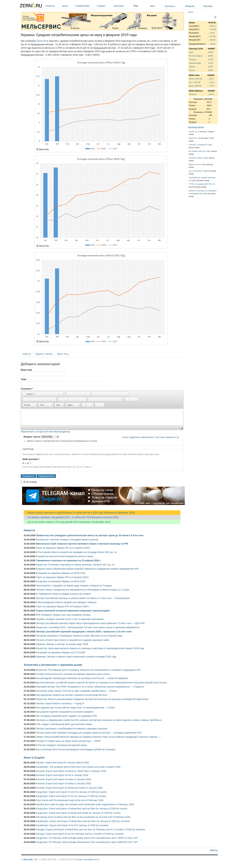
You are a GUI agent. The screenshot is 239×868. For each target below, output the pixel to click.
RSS (152, 6)
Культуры (123, 6)
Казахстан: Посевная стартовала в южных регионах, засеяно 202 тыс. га (75, 565)
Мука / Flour (63, 354)
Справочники (85, 6)
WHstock (193, 94)
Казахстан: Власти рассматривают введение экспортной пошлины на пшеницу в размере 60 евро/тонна (92, 699)
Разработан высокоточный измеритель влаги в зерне (65, 556)
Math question (31, 459)
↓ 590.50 (212, 40)
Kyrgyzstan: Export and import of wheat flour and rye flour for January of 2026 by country (82, 809)
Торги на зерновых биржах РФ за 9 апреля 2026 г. (63, 577)
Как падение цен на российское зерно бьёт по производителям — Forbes (75, 708)
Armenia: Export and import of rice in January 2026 (62, 775)
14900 (211, 52)
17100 (211, 63)
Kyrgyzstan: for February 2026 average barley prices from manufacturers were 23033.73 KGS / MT (87, 838)
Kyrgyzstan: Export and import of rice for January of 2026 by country (71, 796)
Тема (23, 379)
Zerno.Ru (41, 41)
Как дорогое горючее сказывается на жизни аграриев (65, 712)
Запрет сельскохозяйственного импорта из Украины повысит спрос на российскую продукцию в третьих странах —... (99, 737)
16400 (211, 67)
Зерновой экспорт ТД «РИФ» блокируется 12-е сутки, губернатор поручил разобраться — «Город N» (90, 687)
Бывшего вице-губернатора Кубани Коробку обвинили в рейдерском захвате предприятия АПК (87, 569)
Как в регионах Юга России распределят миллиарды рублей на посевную (76, 749)
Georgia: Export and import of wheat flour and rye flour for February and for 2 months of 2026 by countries (91, 829)
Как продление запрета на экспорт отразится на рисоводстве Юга (72, 695)
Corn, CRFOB (195, 82)
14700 (211, 59)
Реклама (208, 6)
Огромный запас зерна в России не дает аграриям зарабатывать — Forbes (76, 691)
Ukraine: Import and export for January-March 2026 (62, 763)
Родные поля (194, 164)
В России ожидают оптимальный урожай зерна (61, 745)
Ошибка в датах (195, 158)
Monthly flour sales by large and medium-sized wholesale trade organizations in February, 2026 (85, 804)
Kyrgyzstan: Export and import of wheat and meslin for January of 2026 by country (78, 813)
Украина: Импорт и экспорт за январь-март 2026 (62, 644)
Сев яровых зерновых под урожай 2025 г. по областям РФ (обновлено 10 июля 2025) (71, 517)
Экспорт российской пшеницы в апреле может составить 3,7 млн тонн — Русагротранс (83, 598)
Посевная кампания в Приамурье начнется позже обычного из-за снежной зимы (79, 636)
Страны (104, 6)
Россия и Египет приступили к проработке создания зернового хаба (73, 640)
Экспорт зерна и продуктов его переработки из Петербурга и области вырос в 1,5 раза (83, 590)
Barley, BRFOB (195, 86)
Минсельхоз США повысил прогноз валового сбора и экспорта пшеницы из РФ (82, 544)
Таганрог (193, 59)
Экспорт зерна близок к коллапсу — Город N (60, 703)
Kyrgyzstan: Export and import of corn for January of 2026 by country (71, 792)
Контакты (170, 6)
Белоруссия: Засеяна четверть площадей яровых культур (67, 540)
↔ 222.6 (211, 82)
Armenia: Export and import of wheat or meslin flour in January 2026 (71, 771)
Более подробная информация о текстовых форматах (149, 437)
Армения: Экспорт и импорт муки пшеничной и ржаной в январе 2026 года (76, 657)
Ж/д (136, 6)
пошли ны (193, 132)
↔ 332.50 (213, 29)
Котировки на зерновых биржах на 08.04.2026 (61, 581)
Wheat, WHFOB (196, 79)
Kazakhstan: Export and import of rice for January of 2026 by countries (72, 825)
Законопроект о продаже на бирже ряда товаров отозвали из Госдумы (74, 586)
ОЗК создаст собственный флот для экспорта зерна (64, 724)
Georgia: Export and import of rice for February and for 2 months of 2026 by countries (80, 834)
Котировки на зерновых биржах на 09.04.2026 (61, 573)
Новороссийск (195, 63)
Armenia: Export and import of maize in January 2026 (63, 779)
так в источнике (195, 171)
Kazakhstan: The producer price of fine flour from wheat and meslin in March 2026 (78, 767)
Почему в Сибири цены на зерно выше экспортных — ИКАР (68, 741)
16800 (211, 70)
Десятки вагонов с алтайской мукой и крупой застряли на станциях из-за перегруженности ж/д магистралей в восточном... (102, 683)
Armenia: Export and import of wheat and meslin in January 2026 (69, 788)
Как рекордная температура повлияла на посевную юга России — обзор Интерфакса (82, 678)
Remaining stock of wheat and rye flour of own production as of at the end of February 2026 (83, 817)
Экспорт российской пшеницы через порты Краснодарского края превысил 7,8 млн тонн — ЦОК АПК (90, 623)
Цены (68, 6)
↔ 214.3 (211, 86)
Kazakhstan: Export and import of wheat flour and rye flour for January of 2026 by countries (83, 821)
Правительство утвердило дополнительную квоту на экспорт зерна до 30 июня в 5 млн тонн (90, 535)
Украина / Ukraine (44, 354)
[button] (28, 394)
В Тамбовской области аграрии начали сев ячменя (63, 594)
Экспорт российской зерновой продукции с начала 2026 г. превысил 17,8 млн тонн (84, 632)
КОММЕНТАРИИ (196, 127)
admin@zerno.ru (91, 859)
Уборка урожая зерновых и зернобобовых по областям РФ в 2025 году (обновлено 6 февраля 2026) (79, 513)
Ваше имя (26, 370)
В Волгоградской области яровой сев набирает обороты (66, 602)
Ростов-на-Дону (196, 56)
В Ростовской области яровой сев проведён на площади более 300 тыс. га (76, 552)
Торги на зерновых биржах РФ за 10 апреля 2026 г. (63, 548)
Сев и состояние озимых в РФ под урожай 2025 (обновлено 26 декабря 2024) (67, 522)
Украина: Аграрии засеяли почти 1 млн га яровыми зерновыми (70, 619)
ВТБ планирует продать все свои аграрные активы (63, 615)
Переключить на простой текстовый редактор (45, 432)
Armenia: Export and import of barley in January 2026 (63, 783)
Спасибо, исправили (197, 145)
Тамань (192, 67)
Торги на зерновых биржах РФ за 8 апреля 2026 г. (63, 606)
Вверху (214, 850)
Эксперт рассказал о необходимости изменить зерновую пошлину (72, 729)
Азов (191, 52)
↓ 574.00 (212, 36)
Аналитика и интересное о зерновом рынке (53, 665)
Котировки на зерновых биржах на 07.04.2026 (61, 652)
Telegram (190, 6)
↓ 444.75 (212, 26)
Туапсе (192, 70)
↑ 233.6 (210, 79)
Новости (53, 6)
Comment (27, 389)
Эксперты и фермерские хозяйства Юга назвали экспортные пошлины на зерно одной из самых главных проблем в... (100, 720)
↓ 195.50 (212, 44)
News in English (34, 758)
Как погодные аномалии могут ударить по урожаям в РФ (66, 716)
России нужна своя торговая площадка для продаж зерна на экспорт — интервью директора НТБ (89, 733)
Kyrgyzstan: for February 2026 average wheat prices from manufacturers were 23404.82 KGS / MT (87, 842)
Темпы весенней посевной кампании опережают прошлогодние (73, 611)
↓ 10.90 (212, 33)
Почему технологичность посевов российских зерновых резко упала (73, 674)
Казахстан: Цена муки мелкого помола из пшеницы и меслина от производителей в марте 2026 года (90, 648)
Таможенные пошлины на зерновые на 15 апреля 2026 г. (69, 560)
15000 (211, 56)
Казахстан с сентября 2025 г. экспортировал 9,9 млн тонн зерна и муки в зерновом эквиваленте (88, 627)
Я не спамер (30, 482)
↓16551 (211, 94)
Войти (191, 12)
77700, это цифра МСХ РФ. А (201, 184)
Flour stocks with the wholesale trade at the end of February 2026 (70, 800)
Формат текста (32, 437)
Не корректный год (197, 151)
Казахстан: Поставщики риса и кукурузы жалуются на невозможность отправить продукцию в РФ (88, 670)
